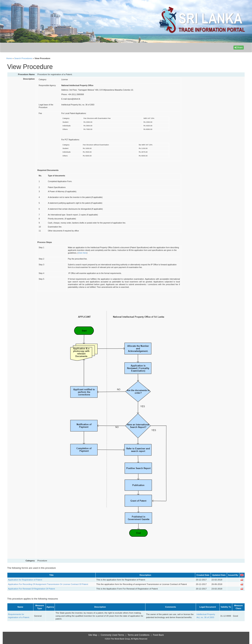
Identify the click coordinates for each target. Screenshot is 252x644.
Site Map (93, 635)
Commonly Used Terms (112, 635)
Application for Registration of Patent (25, 580)
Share (239, 48)
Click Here (82, 253)
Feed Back (158, 635)
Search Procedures (23, 58)
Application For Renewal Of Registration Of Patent (32, 589)
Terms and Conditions (139, 635)
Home (9, 58)
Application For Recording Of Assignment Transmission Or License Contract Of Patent (48, 584)
